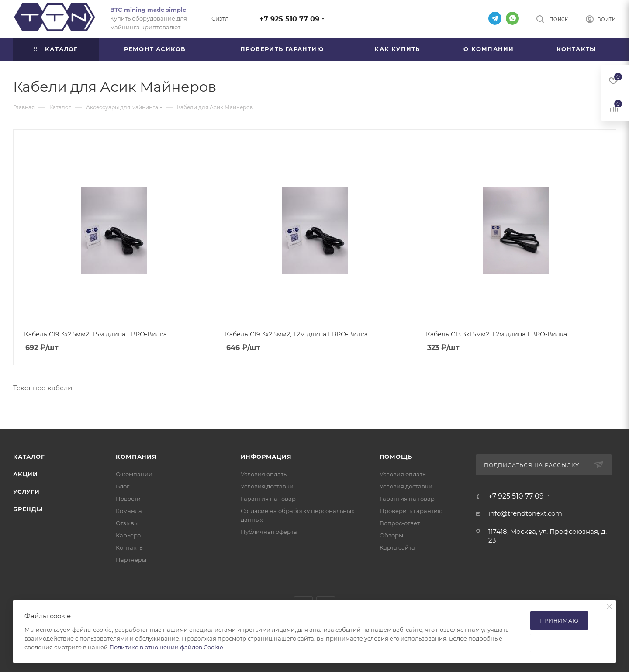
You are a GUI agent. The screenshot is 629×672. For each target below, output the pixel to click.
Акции (26, 474)
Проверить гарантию (411, 511)
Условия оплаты (264, 474)
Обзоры (391, 535)
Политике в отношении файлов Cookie (166, 647)
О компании (134, 474)
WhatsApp (512, 18)
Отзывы (127, 523)
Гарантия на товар (268, 499)
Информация (266, 457)
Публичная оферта (269, 532)
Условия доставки (267, 486)
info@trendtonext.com (525, 513)
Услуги (26, 492)
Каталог (29, 457)
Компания (136, 457)
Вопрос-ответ (400, 523)
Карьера (128, 535)
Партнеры (131, 560)
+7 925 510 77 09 (289, 19)
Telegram (495, 18)
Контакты (130, 547)
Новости (128, 499)
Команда (129, 511)
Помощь (396, 457)
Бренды (28, 509)
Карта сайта (397, 547)
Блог (123, 486)
